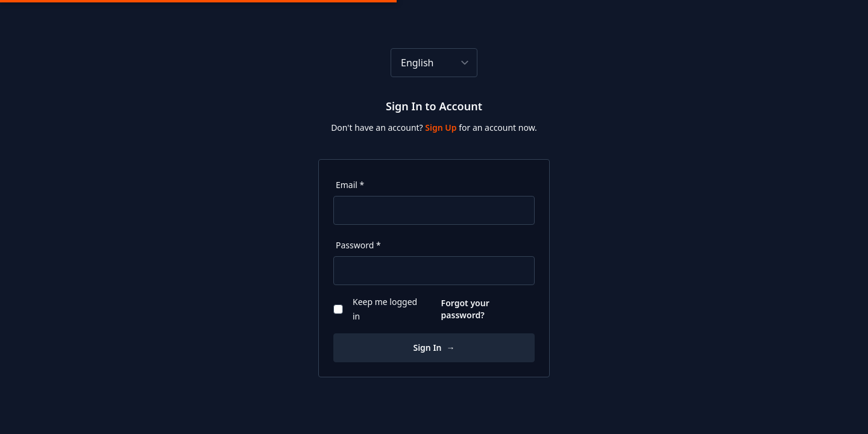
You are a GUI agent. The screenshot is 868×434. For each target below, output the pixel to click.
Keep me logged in (375, 309)
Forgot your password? (465, 309)
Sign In (434, 348)
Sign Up (442, 127)
